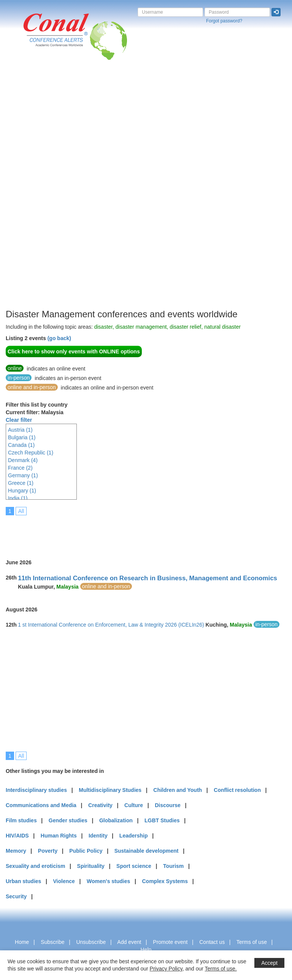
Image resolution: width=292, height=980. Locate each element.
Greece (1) (21, 483)
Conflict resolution (237, 790)
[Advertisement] (36, 193)
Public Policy (86, 851)
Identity (98, 836)
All (21, 511)
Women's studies (108, 881)
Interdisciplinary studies (36, 790)
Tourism (173, 866)
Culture (134, 805)
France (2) (20, 468)
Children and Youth (178, 790)
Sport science (134, 866)
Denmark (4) (23, 460)
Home (22, 942)
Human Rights (59, 836)
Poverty (48, 851)
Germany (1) (23, 475)
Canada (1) (21, 445)
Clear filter (19, 420)
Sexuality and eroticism (35, 866)
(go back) (59, 338)
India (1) (18, 498)
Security (16, 896)
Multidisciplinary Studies (110, 790)
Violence (64, 881)
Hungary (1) (22, 491)
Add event (129, 942)
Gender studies (68, 820)
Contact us (212, 942)
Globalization (116, 820)
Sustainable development (147, 851)
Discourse (168, 805)
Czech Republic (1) (31, 453)
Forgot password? (224, 21)
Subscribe (52, 942)
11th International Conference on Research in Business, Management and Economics (148, 578)
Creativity (100, 805)
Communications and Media (41, 805)
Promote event (170, 942)
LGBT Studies (162, 820)
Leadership (134, 836)
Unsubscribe (91, 942)
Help (146, 950)
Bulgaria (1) (22, 437)
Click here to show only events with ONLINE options (74, 351)
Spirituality (91, 866)
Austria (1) (20, 430)
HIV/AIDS (17, 836)
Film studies (21, 820)
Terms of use (252, 942)
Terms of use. (221, 969)
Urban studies (23, 881)
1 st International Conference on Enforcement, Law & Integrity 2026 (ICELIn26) (111, 625)
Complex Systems (165, 881)
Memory (16, 851)
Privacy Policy (166, 969)
